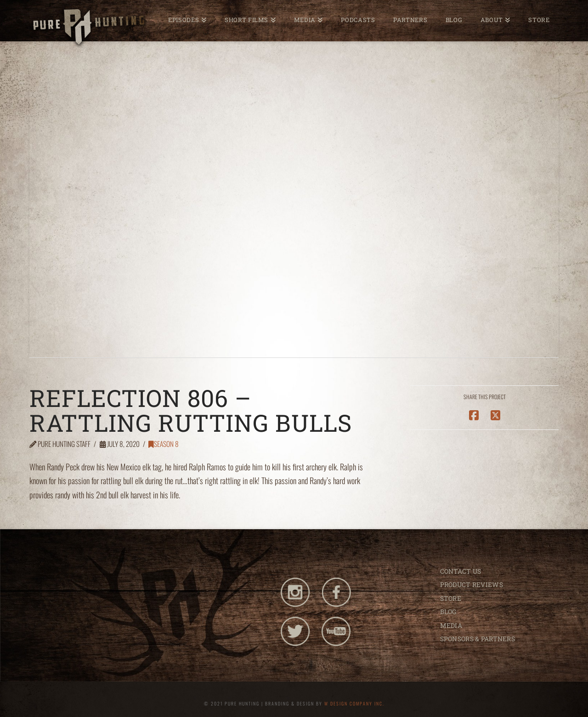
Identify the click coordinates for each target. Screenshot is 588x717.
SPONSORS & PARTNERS (478, 639)
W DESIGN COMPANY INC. (354, 703)
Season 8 (164, 444)
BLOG (448, 612)
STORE (451, 598)
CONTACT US (461, 571)
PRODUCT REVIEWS (472, 584)
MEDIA (451, 625)
